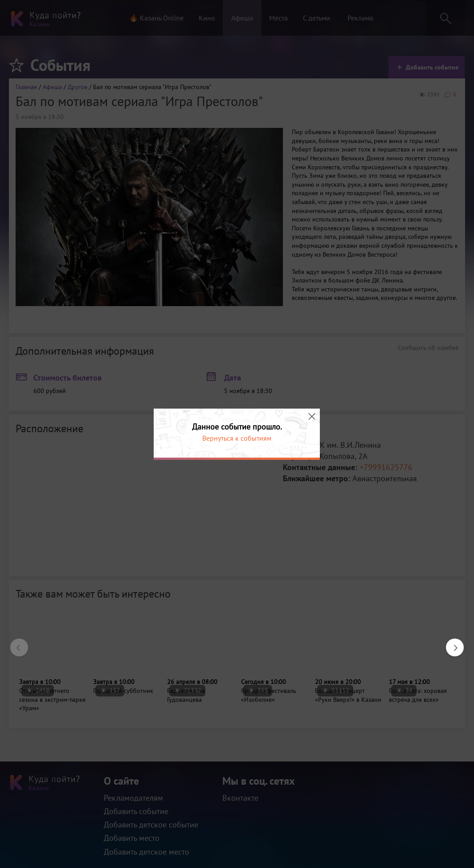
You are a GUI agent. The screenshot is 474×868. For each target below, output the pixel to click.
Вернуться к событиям (237, 438)
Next (450, 643)
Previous (15, 643)
